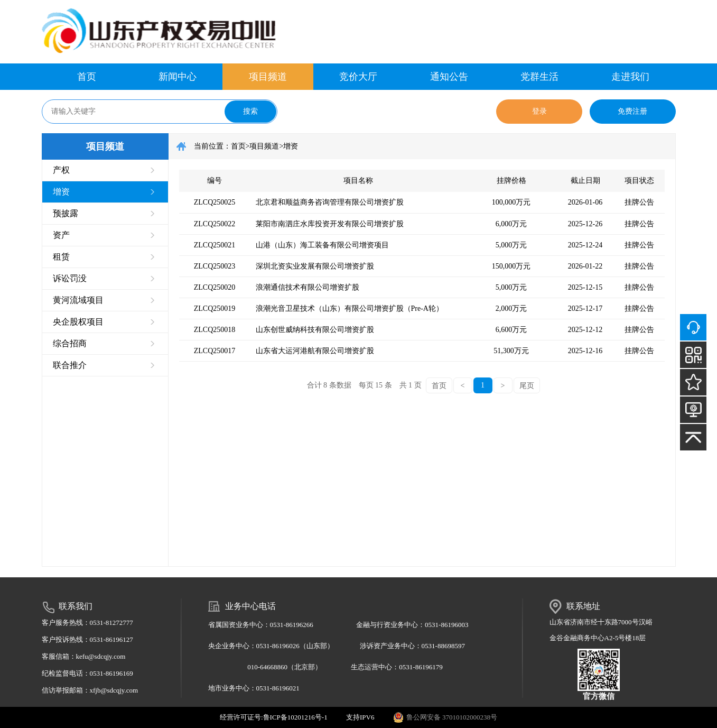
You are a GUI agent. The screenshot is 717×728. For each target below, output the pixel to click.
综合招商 (70, 343)
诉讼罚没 (70, 278)
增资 (61, 192)
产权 (61, 170)
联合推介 (70, 365)
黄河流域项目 (78, 300)
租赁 (61, 257)
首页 (87, 77)
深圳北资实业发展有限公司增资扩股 (315, 266)
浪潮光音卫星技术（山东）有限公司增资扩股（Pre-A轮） (350, 308)
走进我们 (630, 77)
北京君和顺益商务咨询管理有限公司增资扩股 (330, 202)
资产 (61, 235)
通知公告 (449, 77)
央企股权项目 (78, 322)
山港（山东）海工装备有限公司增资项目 (322, 245)
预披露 (66, 213)
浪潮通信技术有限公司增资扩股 (308, 287)
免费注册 (632, 111)
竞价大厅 (358, 77)
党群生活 (539, 77)
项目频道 (268, 77)
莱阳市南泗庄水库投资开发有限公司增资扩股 (330, 224)
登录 (539, 111)
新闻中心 (178, 77)
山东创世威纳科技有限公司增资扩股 (315, 330)
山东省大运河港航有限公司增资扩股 (315, 351)
